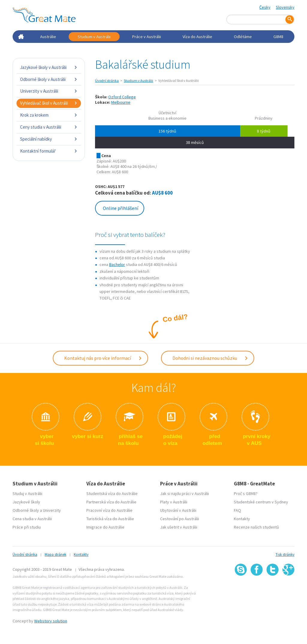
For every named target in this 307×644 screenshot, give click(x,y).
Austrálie (48, 37)
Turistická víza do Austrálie (110, 519)
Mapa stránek (55, 555)
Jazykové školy (26, 502)
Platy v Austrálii (174, 502)
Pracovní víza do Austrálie (109, 510)
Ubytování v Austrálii (178, 510)
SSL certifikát (273, 589)
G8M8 (278, 37)
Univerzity (52, 510)
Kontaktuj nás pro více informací (103, 358)
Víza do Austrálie (197, 37)
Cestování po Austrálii (180, 519)
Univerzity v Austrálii (49, 91)
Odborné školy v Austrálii (49, 79)
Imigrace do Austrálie (105, 527)
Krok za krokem (49, 115)
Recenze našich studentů (256, 527)
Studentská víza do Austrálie (112, 493)
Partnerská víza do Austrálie (111, 502)
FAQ (237, 510)
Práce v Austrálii (147, 37)
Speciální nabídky (49, 139)
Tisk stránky (285, 555)
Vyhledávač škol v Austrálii (49, 103)
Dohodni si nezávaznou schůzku (210, 358)
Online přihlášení (121, 208)
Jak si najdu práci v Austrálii (185, 493)
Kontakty (242, 519)
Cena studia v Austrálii (32, 519)
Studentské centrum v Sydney (261, 502)
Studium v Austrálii (94, 37)
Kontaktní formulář (49, 151)
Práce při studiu (27, 527)
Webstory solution (51, 621)
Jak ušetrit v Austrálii (179, 527)
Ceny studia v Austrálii (49, 127)
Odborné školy (26, 510)
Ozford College (122, 97)
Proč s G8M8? (246, 493)
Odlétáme (243, 37)
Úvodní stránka (107, 80)
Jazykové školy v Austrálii (49, 67)
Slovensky (285, 7)
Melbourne (121, 102)
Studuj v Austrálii (27, 493)
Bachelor (117, 264)
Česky (265, 7)
